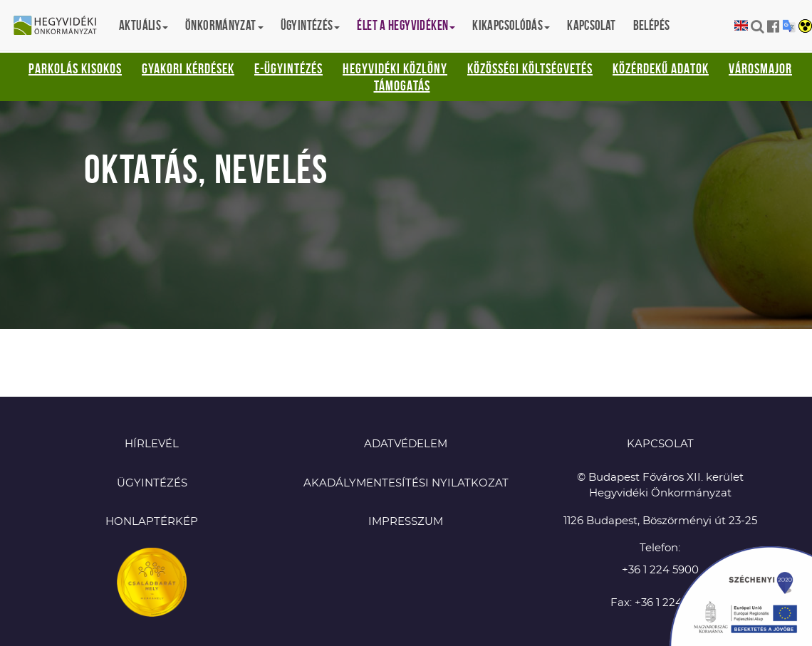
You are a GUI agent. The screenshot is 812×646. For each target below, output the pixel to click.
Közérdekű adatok (661, 68)
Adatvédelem (406, 444)
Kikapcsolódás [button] (511, 25)
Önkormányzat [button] (224, 25)
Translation (789, 26)
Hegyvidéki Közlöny (395, 68)
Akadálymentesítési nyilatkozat (406, 483)
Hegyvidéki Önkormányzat (61, 26)
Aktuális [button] (144, 25)
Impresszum (406, 522)
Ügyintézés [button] (311, 25)
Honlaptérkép (152, 522)
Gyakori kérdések (188, 68)
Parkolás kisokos (75, 68)
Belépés (652, 25)
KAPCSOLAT (660, 444)
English (741, 26)
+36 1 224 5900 (660, 570)
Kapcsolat (591, 25)
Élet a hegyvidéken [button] (406, 25)
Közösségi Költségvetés (530, 68)
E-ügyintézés (288, 68)
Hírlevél (152, 444)
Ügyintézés (152, 483)
